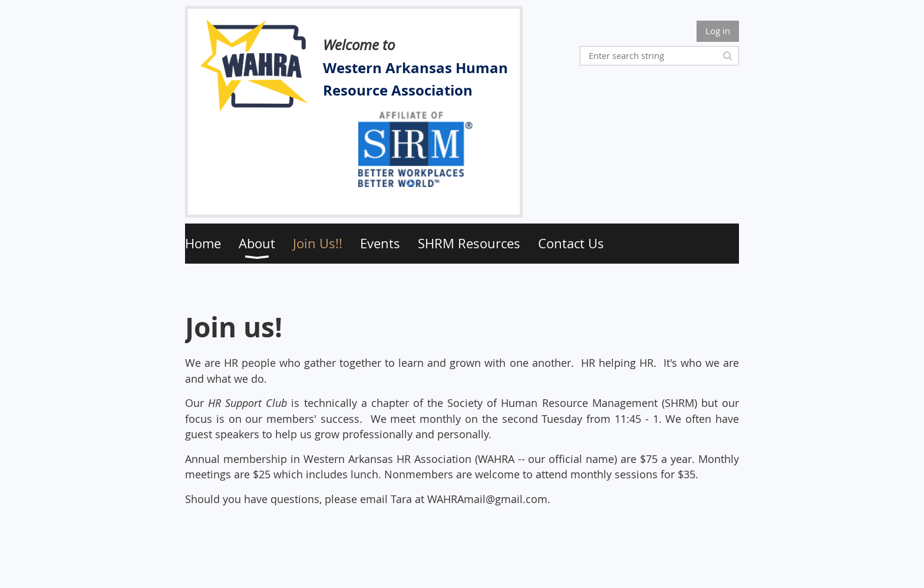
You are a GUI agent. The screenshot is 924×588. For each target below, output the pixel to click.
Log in (718, 31)
